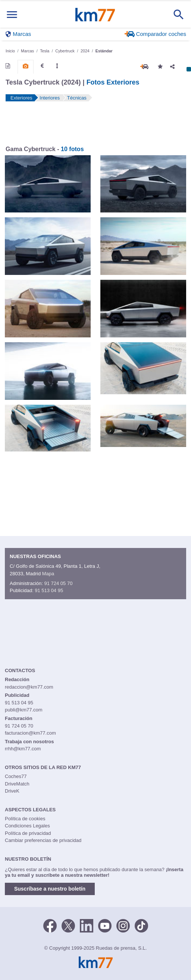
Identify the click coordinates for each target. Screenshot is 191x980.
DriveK (12, 791)
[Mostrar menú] (12, 14)
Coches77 (16, 776)
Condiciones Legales (27, 826)
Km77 (95, 15)
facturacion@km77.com (30, 733)
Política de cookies (25, 819)
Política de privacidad (28, 833)
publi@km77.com (24, 710)
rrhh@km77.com (23, 749)
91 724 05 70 (58, 583)
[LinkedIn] (87, 925)
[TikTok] (141, 925)
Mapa (48, 574)
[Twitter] (68, 925)
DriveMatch (17, 784)
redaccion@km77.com (29, 687)
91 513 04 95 (49, 590)
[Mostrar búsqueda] (179, 15)
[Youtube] (105, 925)
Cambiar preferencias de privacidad (43, 840)
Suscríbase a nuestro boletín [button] (50, 889)
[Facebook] (50, 925)
